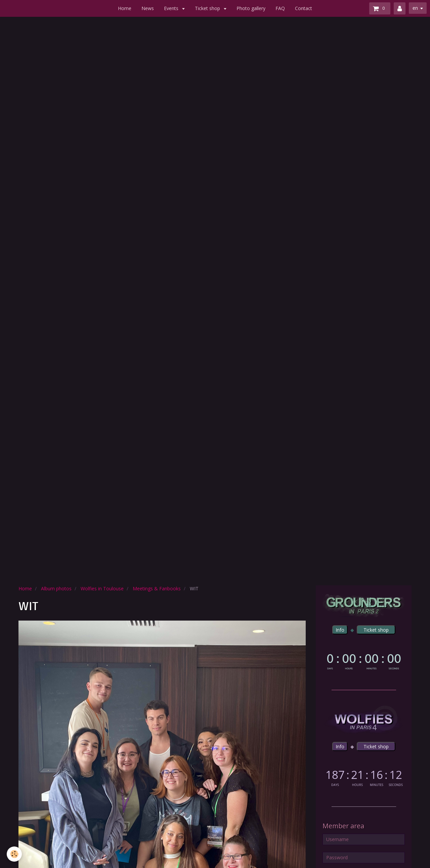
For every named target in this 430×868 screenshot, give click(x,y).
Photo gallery (251, 8)
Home (125, 8)
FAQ (280, 8)
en (415, 8)
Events (172, 8)
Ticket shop (208, 8)
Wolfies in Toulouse (102, 588)
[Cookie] (14, 854)
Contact (304, 8)
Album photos (56, 588)
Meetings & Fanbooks (157, 588)
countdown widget (364, 660)
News (148, 8)
